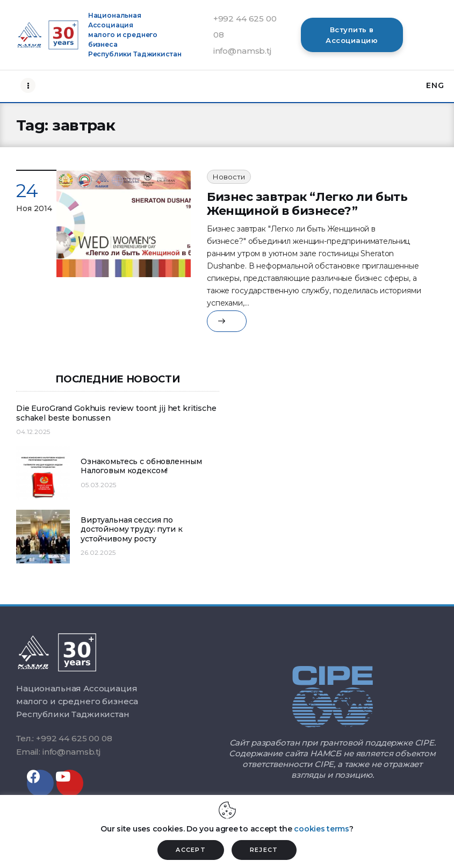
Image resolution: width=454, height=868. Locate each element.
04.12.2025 (33, 432)
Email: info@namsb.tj (58, 752)
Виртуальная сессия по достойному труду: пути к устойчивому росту (132, 530)
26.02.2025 (98, 552)
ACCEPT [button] (191, 850)
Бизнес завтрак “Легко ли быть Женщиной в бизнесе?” (307, 204)
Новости (229, 177)
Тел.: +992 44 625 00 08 (64, 738)
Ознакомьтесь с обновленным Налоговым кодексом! (141, 466)
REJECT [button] (264, 850)
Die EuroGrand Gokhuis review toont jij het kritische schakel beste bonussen (116, 413)
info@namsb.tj (242, 51)
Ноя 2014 (34, 208)
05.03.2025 (98, 485)
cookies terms (321, 829)
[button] (352, 35)
